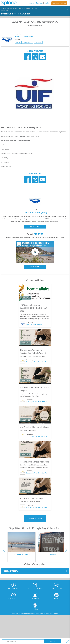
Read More (35, 267)
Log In (47, 3)
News (18, 42)
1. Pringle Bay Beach (22, 554)
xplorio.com (40, 613)
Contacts (31, 3)
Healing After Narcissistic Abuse (34, 462)
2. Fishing (52, 554)
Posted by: (18, 34)
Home (3, 9)
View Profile (35, 227)
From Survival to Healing (31, 498)
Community (5, 11)
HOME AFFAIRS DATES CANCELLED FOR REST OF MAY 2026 (34, 308)
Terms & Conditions (48, 613)
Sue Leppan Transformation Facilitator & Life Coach (37, 362)
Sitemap (56, 613)
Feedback (39, 3)
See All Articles (35, 518)
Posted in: (17, 40)
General (38, 42)
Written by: (35, 210)
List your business (59, 3)
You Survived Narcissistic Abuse (34, 427)
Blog (36, 9)
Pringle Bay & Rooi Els (26, 9)
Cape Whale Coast (12, 9)
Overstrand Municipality (24, 36)
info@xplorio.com (32, 613)
